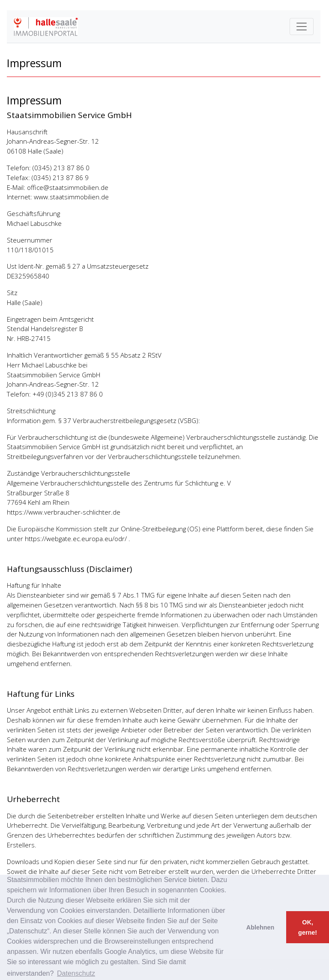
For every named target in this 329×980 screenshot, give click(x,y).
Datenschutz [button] (76, 973)
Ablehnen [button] (260, 927)
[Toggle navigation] (302, 27)
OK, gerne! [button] (308, 927)
